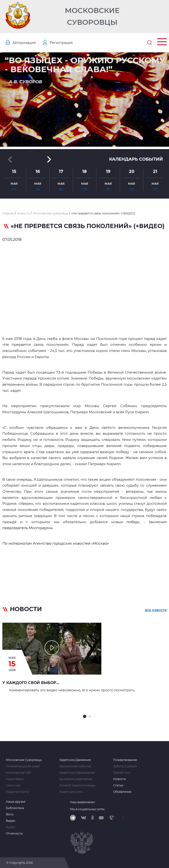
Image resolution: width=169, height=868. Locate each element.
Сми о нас (13, 785)
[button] (85, 135)
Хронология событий (75, 766)
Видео (11, 821)
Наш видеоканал (82, 802)
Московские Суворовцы (92, 16)
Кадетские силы (71, 792)
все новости (156, 610)
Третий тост (122, 773)
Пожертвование (125, 760)
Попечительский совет (23, 766)
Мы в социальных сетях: (88, 809)
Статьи (118, 785)
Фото (10, 814)
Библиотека (15, 808)
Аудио (11, 827)
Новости (120, 779)
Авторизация (24, 43)
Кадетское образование (77, 773)
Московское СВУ (19, 773)
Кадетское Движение (75, 760)
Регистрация (61, 43)
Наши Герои (15, 779)
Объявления (122, 792)
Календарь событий (136, 159)
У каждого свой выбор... (31, 683)
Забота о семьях (125, 766)
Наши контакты (17, 792)
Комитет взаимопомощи (77, 785)
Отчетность (14, 834)
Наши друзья (16, 802)
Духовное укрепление (76, 779)
